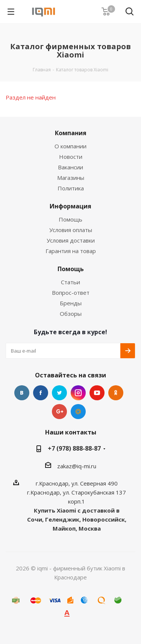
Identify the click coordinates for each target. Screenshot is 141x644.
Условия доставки (71, 240)
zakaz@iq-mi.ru (77, 466)
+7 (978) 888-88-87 (74, 448)
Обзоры (71, 314)
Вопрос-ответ (71, 293)
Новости (71, 157)
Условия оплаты (71, 230)
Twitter (59, 393)
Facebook (41, 393)
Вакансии (70, 167)
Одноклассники (116, 393)
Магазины (71, 178)
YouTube (97, 393)
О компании (70, 146)
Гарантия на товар (71, 251)
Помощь (70, 219)
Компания (71, 133)
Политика (71, 188)
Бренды (71, 303)
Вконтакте (22, 393)
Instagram (78, 393)
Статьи (70, 282)
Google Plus (59, 412)
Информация (70, 206)
